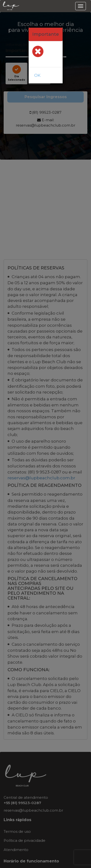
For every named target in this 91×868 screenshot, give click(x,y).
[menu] (81, 6)
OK (37, 75)
